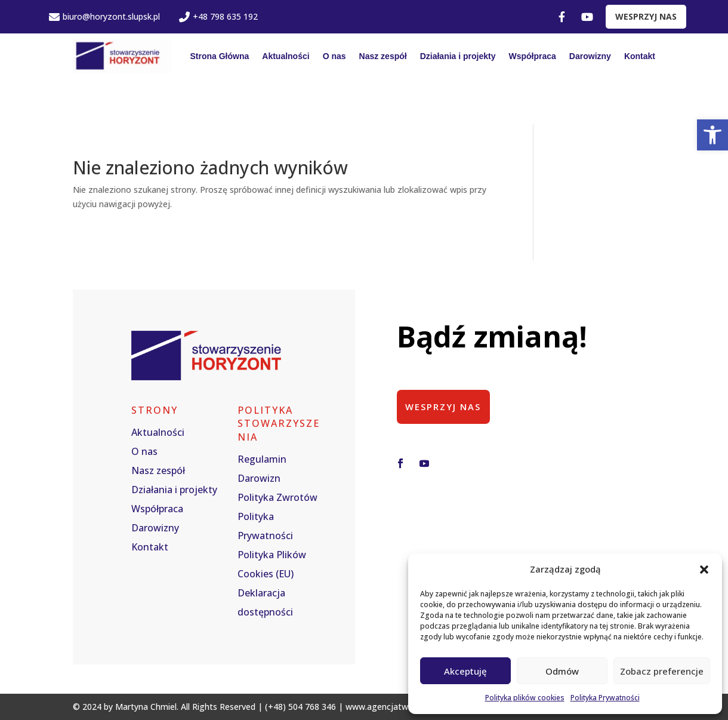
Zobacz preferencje (662, 671)
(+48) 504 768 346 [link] (300, 707)
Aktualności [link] (286, 56)
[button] (704, 570)
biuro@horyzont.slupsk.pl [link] (104, 16)
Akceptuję (465, 671)
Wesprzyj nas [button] (444, 407)
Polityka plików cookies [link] (525, 698)
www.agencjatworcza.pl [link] (392, 707)
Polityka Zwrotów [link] (277, 497)
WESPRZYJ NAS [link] (646, 16)
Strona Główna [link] (219, 56)
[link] (712, 135)
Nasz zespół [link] (383, 56)
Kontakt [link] (640, 56)
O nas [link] (334, 56)
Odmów (562, 671)
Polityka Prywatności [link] (605, 698)
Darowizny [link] (590, 56)
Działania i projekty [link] (458, 56)
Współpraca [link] (533, 56)
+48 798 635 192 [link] (218, 16)
